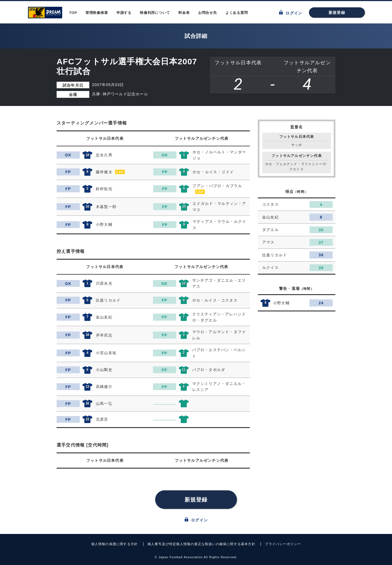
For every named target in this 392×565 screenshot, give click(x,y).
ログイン (291, 13)
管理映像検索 (97, 13)
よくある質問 (237, 13)
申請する (124, 13)
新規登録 (337, 13)
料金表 (184, 13)
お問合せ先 (208, 13)
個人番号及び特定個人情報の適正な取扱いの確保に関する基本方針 (201, 544)
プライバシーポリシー (283, 544)
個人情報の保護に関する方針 (115, 544)
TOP (73, 13)
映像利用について (155, 13)
